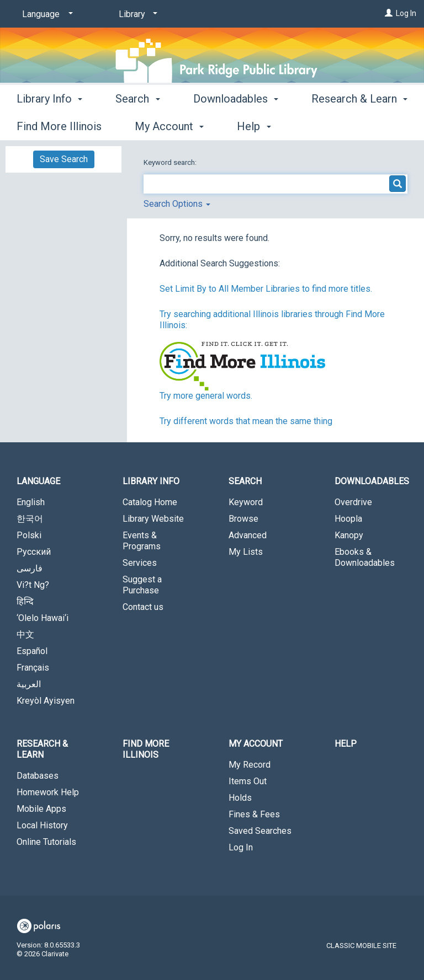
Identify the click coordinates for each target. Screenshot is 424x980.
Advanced (248, 535)
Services (140, 563)
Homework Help (48, 792)
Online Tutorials (46, 842)
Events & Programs (142, 541)
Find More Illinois (146, 749)
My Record (250, 765)
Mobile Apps (41, 809)
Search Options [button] (177, 204)
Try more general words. (206, 396)
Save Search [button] (64, 159)
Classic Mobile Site (361, 946)
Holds (240, 798)
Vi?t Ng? (33, 585)
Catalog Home (150, 502)
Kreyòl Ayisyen (46, 701)
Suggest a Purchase (142, 585)
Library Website (153, 519)
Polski (29, 535)
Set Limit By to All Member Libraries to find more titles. (266, 289)
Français (33, 668)
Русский (34, 552)
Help (346, 744)
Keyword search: (171, 162)
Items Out (248, 781)
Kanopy (349, 535)
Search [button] (137, 125)
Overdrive (353, 502)
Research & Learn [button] (42, 749)
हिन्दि (25, 601)
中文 (25, 634)
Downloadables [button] (236, 125)
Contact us (143, 607)
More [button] (333, 126)
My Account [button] (256, 744)
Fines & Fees (254, 814)
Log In (406, 13)
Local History (42, 825)
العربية (29, 684)
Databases (38, 776)
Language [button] (38, 481)
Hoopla (348, 519)
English (31, 502)
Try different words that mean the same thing (246, 421)
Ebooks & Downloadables (365, 557)
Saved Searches (260, 831)
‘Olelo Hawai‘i (43, 618)
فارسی (30, 568)
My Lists (246, 552)
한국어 (30, 519)
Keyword (246, 502)
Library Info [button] (49, 125)
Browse (243, 519)
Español (32, 651)
